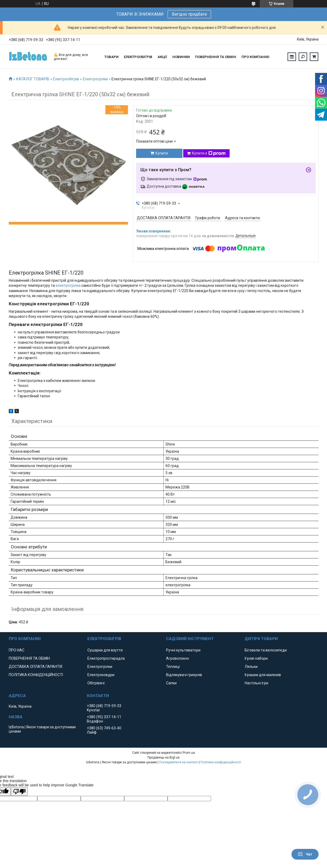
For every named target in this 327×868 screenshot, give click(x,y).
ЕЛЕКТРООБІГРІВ (138, 57)
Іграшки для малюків (263, 675)
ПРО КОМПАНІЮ (255, 57)
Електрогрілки (95, 79)
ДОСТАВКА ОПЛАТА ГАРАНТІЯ (35, 667)
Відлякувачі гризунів (184, 675)
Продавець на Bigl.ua (163, 757)
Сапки (171, 683)
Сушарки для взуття (105, 650)
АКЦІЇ (162, 57)
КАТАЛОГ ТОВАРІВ (33, 79)
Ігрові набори (256, 658)
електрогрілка (68, 285)
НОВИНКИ (181, 57)
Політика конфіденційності (221, 762)
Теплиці (173, 667)
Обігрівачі (96, 683)
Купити (162, 153)
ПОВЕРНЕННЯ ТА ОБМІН (216, 57)
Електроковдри (101, 675)
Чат (305, 854)
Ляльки (251, 667)
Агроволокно (178, 658)
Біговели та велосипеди (266, 650)
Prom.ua (189, 753)
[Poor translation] (19, 792)
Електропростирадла (106, 658)
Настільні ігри (256, 683)
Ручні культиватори (183, 650)
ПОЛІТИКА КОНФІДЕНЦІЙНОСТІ (36, 675)
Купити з (209, 153)
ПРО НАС (17, 650)
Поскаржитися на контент (179, 762)
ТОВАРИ (111, 57)
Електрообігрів (66, 79)
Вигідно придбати (189, 14)
